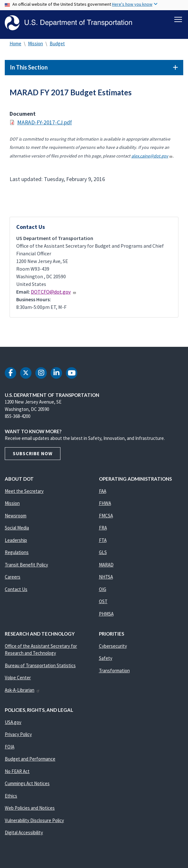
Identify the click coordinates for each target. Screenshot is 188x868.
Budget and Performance (30, 760)
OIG (103, 590)
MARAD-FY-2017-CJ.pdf (45, 124)
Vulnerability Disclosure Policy (34, 821)
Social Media (17, 529)
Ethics (11, 797)
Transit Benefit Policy (26, 566)
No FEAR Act (17, 772)
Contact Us (16, 590)
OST (103, 603)
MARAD (106, 566)
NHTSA (106, 578)
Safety (106, 659)
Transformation (114, 671)
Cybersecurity (113, 647)
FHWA (105, 504)
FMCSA (106, 517)
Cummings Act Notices (27, 785)
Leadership (16, 541)
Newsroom (16, 517)
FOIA (10, 748)
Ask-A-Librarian (22, 691)
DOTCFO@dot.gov (54, 293)
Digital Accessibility (24, 834)
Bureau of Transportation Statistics (40, 666)
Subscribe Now (33, 454)
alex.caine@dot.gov (152, 157)
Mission (35, 44)
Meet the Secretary (24, 492)
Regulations (17, 554)
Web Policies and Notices (30, 809)
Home (15, 44)
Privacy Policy (18, 736)
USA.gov (13, 723)
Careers (13, 578)
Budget (57, 44)
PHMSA (106, 615)
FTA (103, 541)
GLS (103, 554)
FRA (103, 529)
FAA (103, 492)
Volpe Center (18, 679)
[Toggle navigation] (178, 19)
